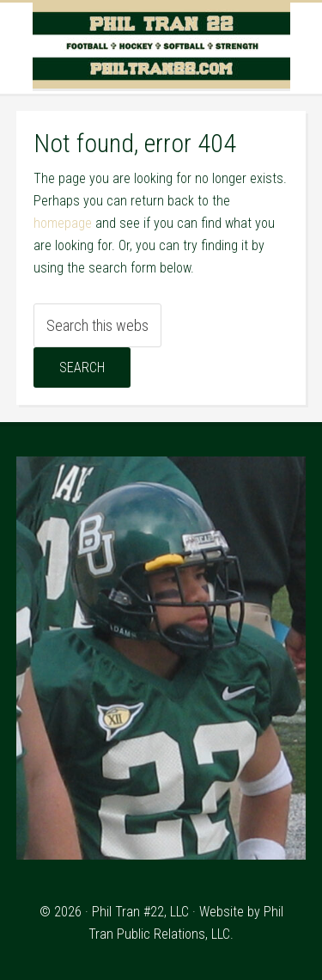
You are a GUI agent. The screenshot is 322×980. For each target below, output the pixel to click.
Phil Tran (161, 46)
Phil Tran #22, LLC (140, 912)
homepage (63, 223)
